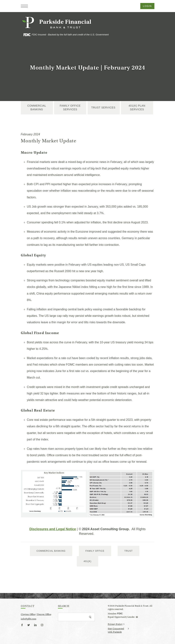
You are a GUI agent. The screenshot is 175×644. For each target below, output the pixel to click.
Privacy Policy (116, 624)
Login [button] (147, 6)
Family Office (95, 551)
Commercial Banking (37, 108)
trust (129, 551)
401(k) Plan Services (137, 108)
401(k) (87, 561)
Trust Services (104, 108)
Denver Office (44, 614)
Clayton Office (28, 614)
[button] (24, 6)
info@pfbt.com (28, 619)
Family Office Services (70, 108)
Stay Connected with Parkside (118, 630)
